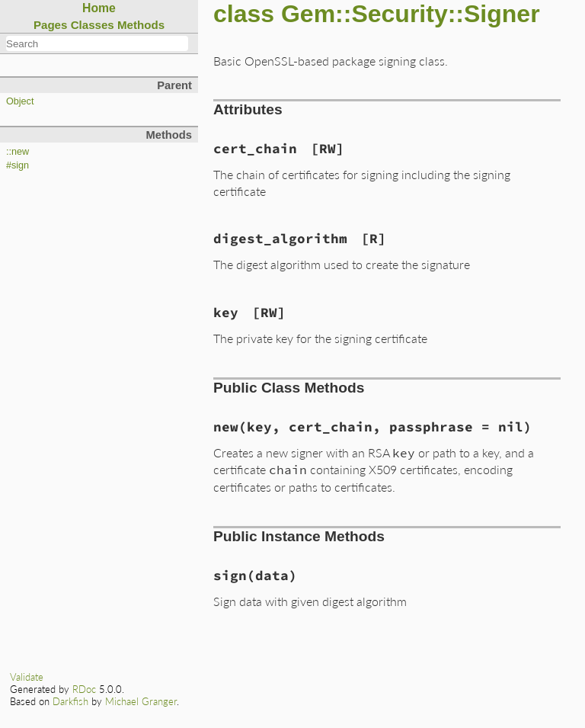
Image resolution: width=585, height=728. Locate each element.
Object (20, 101)
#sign (18, 165)
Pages (51, 25)
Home (99, 8)
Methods (141, 25)
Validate (27, 677)
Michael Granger (141, 701)
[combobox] (97, 43)
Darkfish (70, 701)
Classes (93, 25)
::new (18, 152)
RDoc (84, 689)
